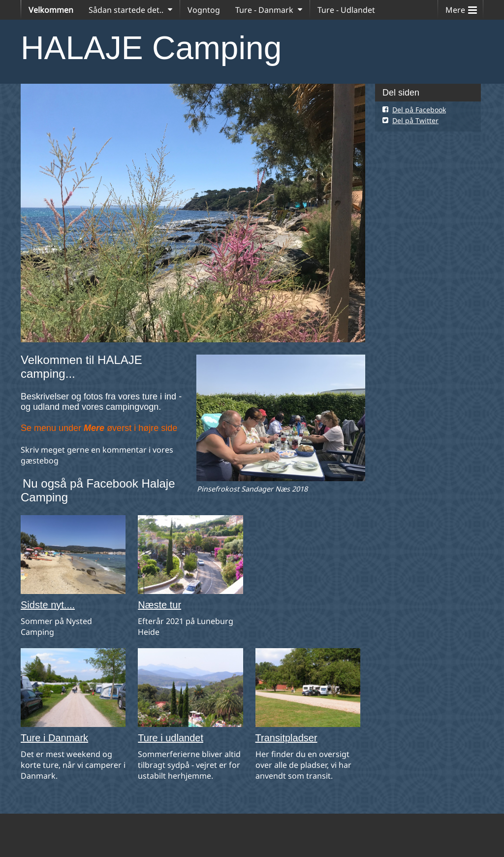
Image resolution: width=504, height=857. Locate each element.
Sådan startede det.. (126, 10)
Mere (461, 8)
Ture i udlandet (171, 738)
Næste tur (159, 605)
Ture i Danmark (54, 738)
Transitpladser (286, 738)
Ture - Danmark (264, 10)
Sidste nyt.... (48, 605)
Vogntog (204, 10)
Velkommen (51, 10)
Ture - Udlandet (346, 10)
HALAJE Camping (151, 48)
